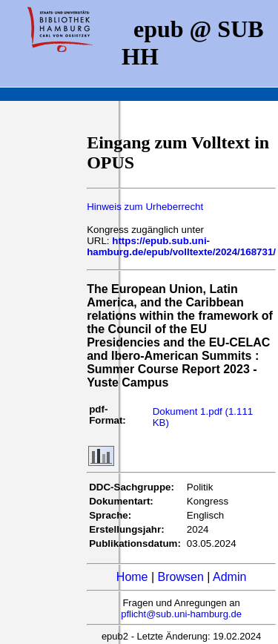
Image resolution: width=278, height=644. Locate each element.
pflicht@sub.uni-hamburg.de (181, 614)
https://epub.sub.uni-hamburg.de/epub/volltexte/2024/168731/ (181, 246)
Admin (229, 577)
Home (132, 577)
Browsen (181, 577)
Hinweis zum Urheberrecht (145, 207)
